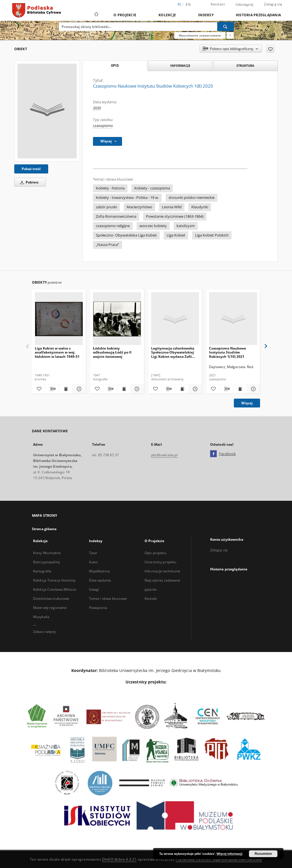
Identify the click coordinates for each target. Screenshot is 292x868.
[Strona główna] (96, 15)
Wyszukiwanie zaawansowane (200, 35)
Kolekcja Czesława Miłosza (55, 589)
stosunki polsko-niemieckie (191, 198)
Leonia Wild (172, 207)
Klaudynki (200, 207)
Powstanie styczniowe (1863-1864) (175, 216)
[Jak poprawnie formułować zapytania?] (230, 35)
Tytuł (93, 553)
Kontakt (151, 598)
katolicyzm (186, 226)
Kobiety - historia (110, 188)
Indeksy (206, 15)
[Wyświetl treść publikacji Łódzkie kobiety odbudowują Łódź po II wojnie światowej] (124, 389)
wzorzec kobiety (153, 226)
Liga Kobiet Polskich (212, 235)
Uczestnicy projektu (160, 562)
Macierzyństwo (139, 207)
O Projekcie (125, 15)
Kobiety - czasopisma (152, 188)
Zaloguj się (273, 4)
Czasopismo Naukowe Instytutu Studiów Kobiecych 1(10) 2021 (228, 352)
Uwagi (94, 589)
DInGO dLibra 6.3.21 (119, 859)
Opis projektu (155, 553)
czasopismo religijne (113, 226)
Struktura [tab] (245, 65)
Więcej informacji (230, 854)
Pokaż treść (31, 169)
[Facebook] (213, 454)
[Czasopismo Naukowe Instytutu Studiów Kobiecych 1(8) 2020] (47, 111)
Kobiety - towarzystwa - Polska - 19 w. (127, 198)
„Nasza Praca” (108, 245)
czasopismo (103, 126)
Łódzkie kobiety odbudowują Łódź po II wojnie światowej (112, 352)
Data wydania (100, 580)
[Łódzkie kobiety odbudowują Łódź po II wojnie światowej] (117, 319)
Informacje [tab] (180, 65)
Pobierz (28, 182)
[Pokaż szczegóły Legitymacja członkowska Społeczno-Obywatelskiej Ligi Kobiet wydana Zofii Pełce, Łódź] (194, 389)
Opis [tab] (115, 66)
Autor (94, 562)
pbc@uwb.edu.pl (164, 455)
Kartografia (42, 571)
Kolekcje (167, 15)
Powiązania (98, 608)
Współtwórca (99, 571)
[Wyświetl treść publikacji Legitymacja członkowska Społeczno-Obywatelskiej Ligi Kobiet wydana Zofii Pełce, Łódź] (182, 389)
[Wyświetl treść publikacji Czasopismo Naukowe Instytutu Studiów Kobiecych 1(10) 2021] (240, 389)
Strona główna (44, 529)
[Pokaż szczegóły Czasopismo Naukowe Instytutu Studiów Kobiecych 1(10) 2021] (253, 389)
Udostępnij (245, 5)
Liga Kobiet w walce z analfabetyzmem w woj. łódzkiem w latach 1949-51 (57, 352)
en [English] (188, 4)
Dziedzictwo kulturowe (51, 598)
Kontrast (218, 4)
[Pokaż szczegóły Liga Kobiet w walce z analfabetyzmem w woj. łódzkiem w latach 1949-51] (78, 389)
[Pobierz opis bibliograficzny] (52, 389)
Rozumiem (263, 854)
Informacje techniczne (163, 571)
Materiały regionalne (50, 608)
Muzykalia (41, 617)
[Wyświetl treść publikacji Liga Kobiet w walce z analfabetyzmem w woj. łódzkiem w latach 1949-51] (66, 389)
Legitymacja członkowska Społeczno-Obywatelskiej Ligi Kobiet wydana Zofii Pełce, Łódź (173, 352)
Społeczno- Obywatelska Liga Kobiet (126, 235)
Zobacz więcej (44, 632)
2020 (97, 108)
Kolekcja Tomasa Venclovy (54, 580)
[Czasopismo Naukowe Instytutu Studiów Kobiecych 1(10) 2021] (233, 319)
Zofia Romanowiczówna (116, 216)
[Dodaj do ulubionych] (270, 49)
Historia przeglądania (258, 15)
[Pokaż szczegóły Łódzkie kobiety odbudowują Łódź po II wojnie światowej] (136, 389)
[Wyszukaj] (226, 27)
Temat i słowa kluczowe (108, 598)
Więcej (247, 403)
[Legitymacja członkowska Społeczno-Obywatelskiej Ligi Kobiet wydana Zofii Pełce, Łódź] (175, 319)
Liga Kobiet (176, 235)
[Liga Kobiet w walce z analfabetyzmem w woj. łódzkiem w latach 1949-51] (59, 319)
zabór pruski (106, 207)
